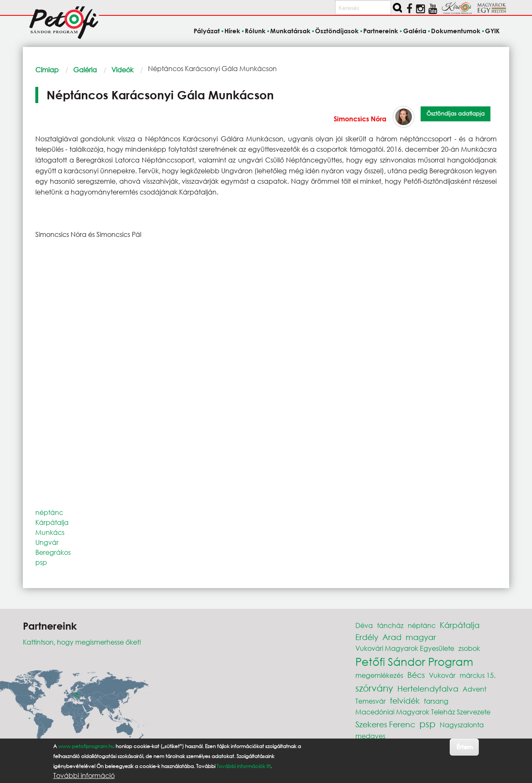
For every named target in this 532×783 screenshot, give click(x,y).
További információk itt (244, 766)
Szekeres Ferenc (385, 724)
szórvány (374, 688)
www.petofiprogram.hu (86, 746)
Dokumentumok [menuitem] (456, 31)
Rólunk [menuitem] (255, 31)
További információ (84, 776)
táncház (390, 625)
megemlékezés (379, 675)
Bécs (416, 675)
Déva (364, 625)
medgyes (370, 736)
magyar (421, 637)
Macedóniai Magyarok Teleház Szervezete (423, 712)
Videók (122, 70)
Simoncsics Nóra (360, 119)
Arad (392, 637)
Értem (464, 747)
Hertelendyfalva (428, 688)
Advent (474, 689)
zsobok (469, 648)
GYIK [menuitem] (492, 31)
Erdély (367, 637)
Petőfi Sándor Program (414, 661)
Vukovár (442, 675)
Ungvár (47, 542)
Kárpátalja (52, 522)
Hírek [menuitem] (232, 31)
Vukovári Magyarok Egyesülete (405, 648)
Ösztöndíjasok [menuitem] (337, 31)
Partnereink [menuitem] (381, 31)
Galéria (85, 70)
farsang (436, 701)
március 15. (478, 675)
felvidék (405, 701)
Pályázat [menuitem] (207, 31)
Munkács (50, 532)
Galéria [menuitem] (415, 31)
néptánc (49, 512)
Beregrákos (53, 552)
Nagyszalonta (462, 725)
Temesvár (371, 701)
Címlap (47, 70)
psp (41, 562)
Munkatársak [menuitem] (290, 31)
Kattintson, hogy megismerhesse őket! (82, 642)
